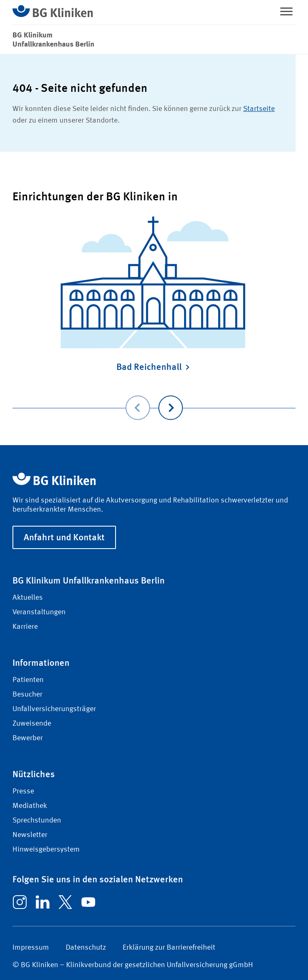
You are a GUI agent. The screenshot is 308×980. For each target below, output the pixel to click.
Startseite (259, 109)
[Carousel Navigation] (154, 396)
